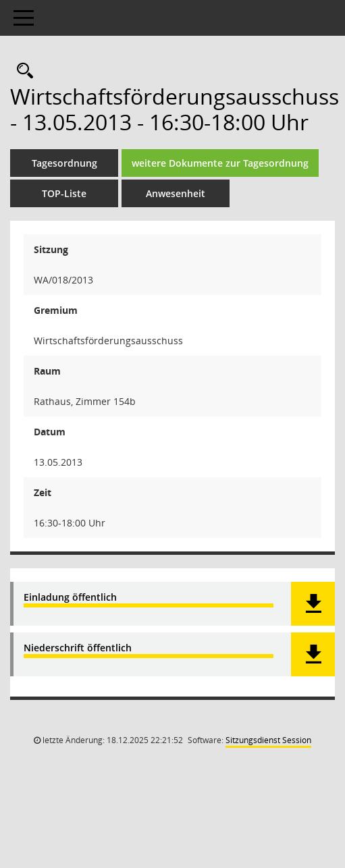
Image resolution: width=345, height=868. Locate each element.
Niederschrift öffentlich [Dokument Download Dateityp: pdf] (78, 648)
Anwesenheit (176, 193)
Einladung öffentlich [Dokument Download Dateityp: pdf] (70, 598)
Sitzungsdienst (268, 740)
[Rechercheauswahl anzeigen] (22, 71)
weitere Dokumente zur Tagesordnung (220, 163)
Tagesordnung (64, 163)
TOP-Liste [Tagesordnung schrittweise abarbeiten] (64, 193)
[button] (313, 604)
